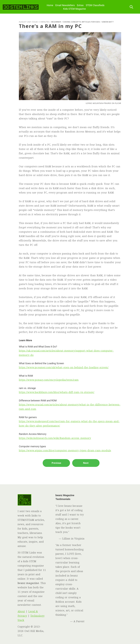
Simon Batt (108, 22)
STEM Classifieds (95, 5)
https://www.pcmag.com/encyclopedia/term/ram (49, 380)
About (21, 611)
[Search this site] (131, 7)
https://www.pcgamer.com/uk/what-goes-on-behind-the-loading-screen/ (64, 367)
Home (50, 5)
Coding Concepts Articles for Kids (81, 22)
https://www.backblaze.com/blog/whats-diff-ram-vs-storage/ (57, 392)
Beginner (56, 22)
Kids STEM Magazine (75, 9)
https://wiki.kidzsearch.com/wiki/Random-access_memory (55, 438)
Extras (80, 5)
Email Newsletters (65, 5)
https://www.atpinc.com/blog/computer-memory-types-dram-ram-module (65, 450)
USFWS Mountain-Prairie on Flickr (103, 103)
